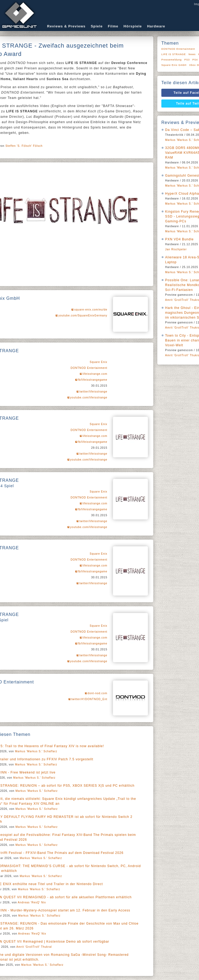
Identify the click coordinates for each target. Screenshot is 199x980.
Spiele (97, 26)
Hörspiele (133, 26)
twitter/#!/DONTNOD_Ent (89, 699)
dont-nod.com (97, 693)
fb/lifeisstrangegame (93, 380)
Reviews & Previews (66, 26)
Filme (113, 26)
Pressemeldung (172, 60)
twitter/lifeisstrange (93, 392)
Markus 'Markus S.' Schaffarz (36, 751)
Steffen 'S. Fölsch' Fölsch (24, 146)
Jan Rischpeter (176, 249)
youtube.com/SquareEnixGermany (83, 316)
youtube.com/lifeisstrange (89, 398)
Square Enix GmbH (174, 65)
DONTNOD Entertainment (89, 368)
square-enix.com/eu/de (91, 310)
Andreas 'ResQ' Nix (32, 902)
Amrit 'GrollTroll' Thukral (34, 947)
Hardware (156, 26)
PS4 (195, 60)
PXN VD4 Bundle (179, 239)
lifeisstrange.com (95, 374)
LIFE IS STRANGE (174, 54)
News (192, 54)
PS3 (187, 60)
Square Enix (99, 362)
